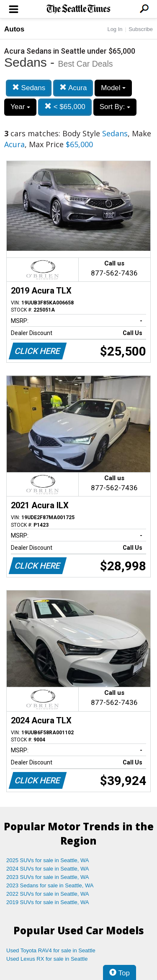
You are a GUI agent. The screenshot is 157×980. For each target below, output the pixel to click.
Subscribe (141, 29)
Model (113, 88)
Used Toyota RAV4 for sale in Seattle (51, 950)
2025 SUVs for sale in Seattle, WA (48, 860)
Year (20, 107)
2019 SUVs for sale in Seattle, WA (48, 902)
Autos (14, 29)
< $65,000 (65, 107)
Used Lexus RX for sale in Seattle (47, 959)
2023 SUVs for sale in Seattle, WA (48, 877)
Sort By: (115, 107)
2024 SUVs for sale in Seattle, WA (48, 869)
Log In (115, 29)
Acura (73, 88)
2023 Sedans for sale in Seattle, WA (50, 885)
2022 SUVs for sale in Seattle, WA (48, 894)
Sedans (29, 88)
